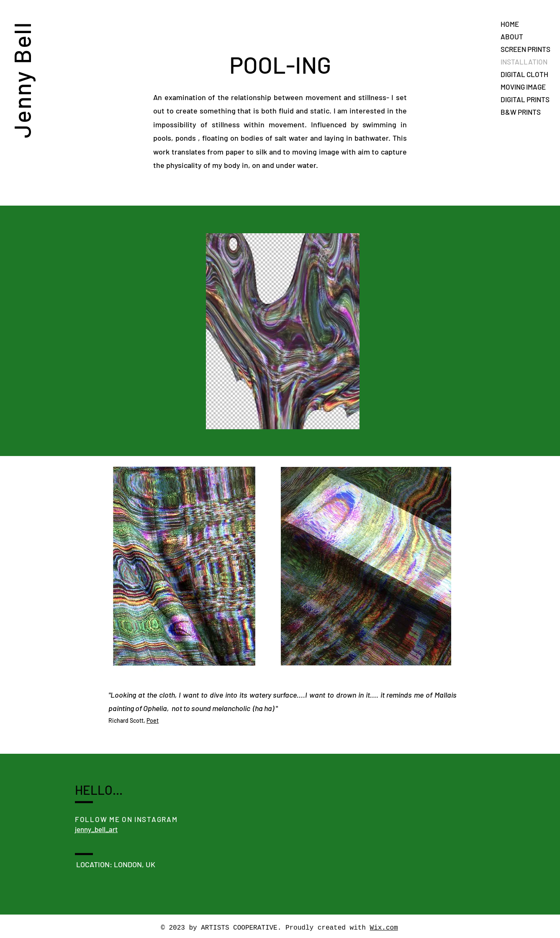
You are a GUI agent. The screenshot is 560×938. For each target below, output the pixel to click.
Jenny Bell (22, 80)
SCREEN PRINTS (525, 49)
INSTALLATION (524, 62)
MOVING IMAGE (523, 87)
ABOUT (512, 36)
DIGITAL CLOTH (524, 74)
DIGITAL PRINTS (525, 99)
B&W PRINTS (521, 112)
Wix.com (384, 928)
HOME (510, 24)
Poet (153, 720)
